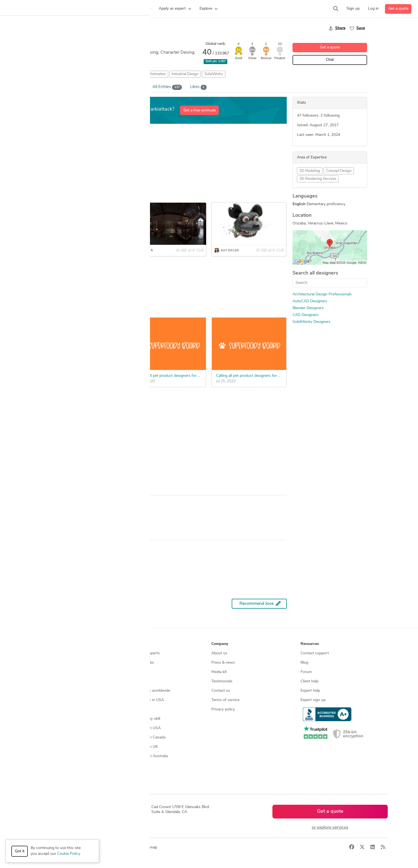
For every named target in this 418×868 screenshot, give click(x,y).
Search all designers (315, 273)
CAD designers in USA (141, 728)
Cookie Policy (69, 854)
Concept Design (339, 171)
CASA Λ (147, 251)
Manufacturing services (52, 709)
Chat (330, 60)
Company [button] (220, 644)
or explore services (330, 828)
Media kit (219, 672)
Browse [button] (129, 644)
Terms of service (225, 700)
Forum (306, 672)
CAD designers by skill (141, 719)
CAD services (44, 681)
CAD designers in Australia (145, 756)
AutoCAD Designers (310, 301)
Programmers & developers (56, 700)
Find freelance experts (141, 653)
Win (126, 87)
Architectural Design (69, 74)
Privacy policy (223, 709)
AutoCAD (99, 74)
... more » (59, 177)
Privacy (116, 848)
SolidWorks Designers (312, 322)
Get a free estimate (200, 110)
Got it (20, 851)
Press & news (223, 663)
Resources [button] (310, 644)
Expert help (310, 691)
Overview (60, 87)
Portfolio (88, 87)
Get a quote (398, 9)
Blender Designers (308, 308)
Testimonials (222, 681)
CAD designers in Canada (144, 737)
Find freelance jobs (138, 663)
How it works (44, 653)
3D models (131, 709)
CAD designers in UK (140, 747)
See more (67, 274)
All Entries (167, 87)
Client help (309, 681)
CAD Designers (306, 315)
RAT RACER (230, 251)
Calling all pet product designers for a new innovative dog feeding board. (198, 376)
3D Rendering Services (318, 179)
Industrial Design (185, 74)
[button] (106, 9)
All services (42, 719)
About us (219, 653)
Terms (133, 848)
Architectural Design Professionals (322, 294)
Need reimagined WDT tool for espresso (90, 359)
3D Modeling (310, 171)
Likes (198, 87)
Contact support (315, 653)
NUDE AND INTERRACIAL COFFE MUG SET (94, 251)
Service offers (134, 672)
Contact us (221, 691)
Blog (304, 663)
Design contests (46, 672)
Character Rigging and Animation (139, 74)
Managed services (48, 663)
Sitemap (129, 775)
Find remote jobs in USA (143, 700)
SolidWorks (214, 74)
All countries (133, 766)
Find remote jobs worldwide (146, 691)
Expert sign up (313, 700)
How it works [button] (45, 644)
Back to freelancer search (75, 28)
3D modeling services (51, 691)
